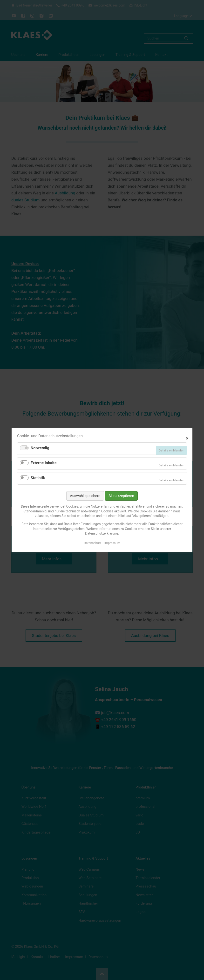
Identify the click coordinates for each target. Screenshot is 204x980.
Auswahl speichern (85, 496)
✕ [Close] (187, 438)
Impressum (112, 543)
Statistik (38, 478)
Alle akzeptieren (121, 496)
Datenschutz (93, 543)
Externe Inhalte (44, 463)
